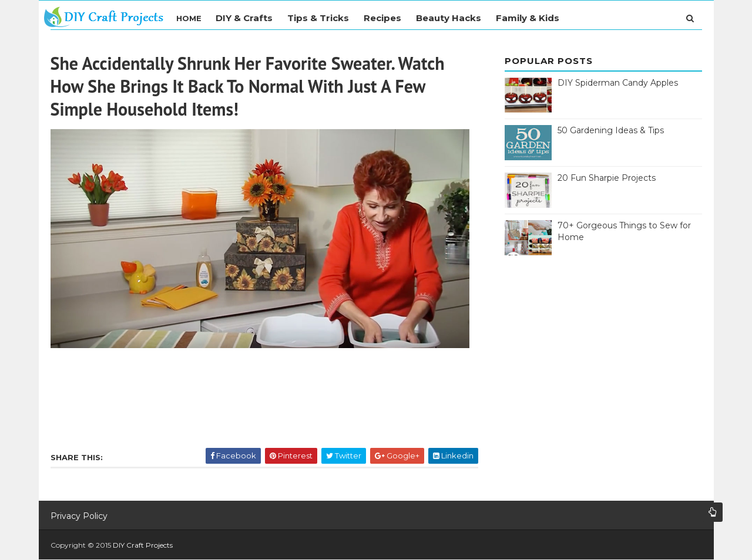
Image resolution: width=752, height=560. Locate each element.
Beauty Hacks (449, 18)
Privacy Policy (79, 516)
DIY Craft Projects (143, 545)
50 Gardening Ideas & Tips (611, 130)
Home (189, 18)
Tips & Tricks (318, 18)
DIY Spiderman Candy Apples (618, 83)
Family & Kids (528, 18)
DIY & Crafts (244, 18)
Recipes (382, 18)
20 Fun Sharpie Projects (607, 178)
